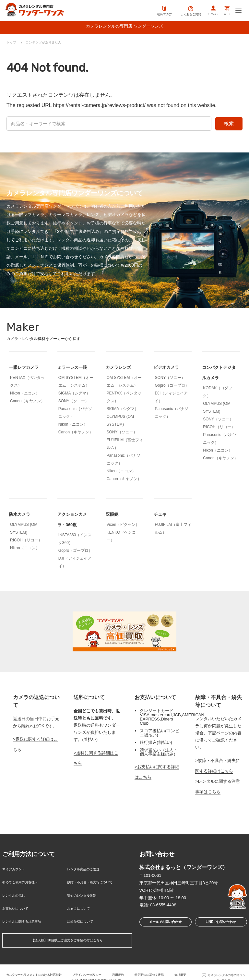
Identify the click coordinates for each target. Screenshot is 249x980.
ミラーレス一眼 (76, 369)
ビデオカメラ (169, 369)
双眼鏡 (113, 516)
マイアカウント (17, 870)
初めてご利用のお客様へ (25, 881)
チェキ (161, 516)
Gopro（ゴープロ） (172, 387)
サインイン (204, 11)
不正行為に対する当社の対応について (108, 969)
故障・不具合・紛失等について (97, 881)
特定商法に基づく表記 (171, 963)
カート (224, 11)
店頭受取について (84, 912)
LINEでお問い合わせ (221, 925)
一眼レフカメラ (27, 369)
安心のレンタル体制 (86, 891)
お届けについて (82, 902)
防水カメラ (22, 516)
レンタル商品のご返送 (88, 870)
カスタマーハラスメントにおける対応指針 (37, 963)
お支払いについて (19, 902)
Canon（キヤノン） (27, 403)
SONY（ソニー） (74, 403)
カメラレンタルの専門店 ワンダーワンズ (124, 27)
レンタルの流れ (17, 891)
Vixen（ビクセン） (123, 526)
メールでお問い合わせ (163, 925)
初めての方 (151, 11)
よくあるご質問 (178, 11)
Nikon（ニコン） (25, 395)
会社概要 (60, 969)
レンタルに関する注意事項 (28, 912)
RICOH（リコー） (219, 429)
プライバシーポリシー (99, 963)
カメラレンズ (121, 369)
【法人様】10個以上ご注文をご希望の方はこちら (67, 930)
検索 (229, 125)
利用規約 (135, 963)
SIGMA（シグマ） (74, 395)
